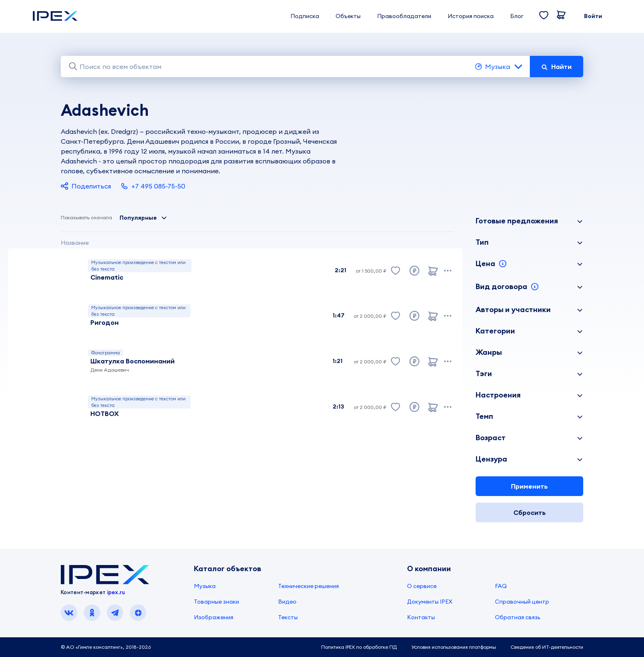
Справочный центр (522, 602)
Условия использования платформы (454, 647)
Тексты (288, 617)
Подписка (305, 16)
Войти (593, 16)
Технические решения (308, 586)
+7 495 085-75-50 (153, 186)
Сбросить (530, 512)
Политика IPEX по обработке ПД (359, 647)
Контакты (421, 617)
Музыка (499, 67)
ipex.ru (116, 592)
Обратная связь (518, 617)
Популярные (143, 218)
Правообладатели (404, 16)
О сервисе (422, 586)
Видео (287, 602)
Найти (557, 67)
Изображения (214, 617)
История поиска (471, 16)
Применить (529, 486)
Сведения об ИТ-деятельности (547, 647)
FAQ (501, 586)
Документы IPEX (430, 602)
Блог (517, 16)
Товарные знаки (216, 602)
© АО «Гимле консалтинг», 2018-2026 (106, 647)
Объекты (348, 16)
